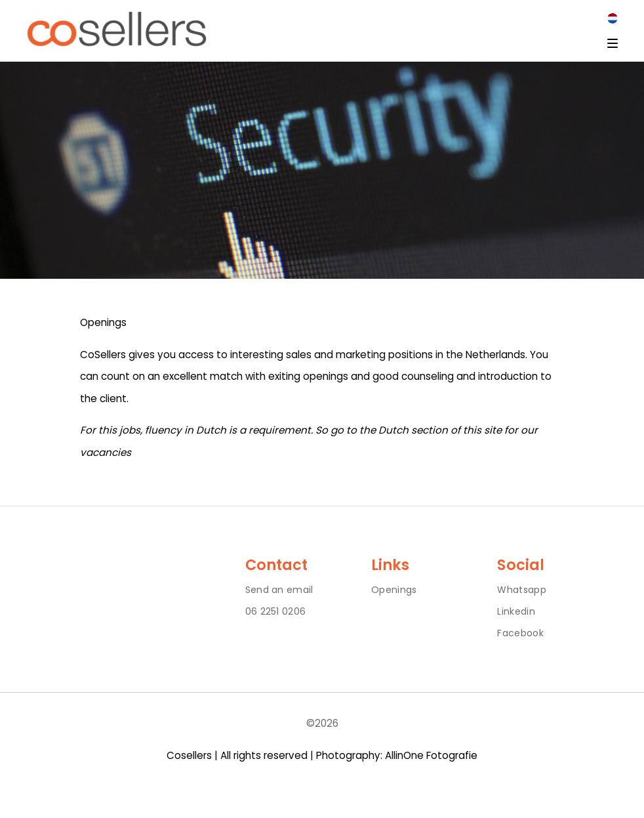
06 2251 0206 (276, 611)
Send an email (279, 590)
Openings (394, 590)
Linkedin (516, 611)
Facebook (520, 633)
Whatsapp (521, 590)
